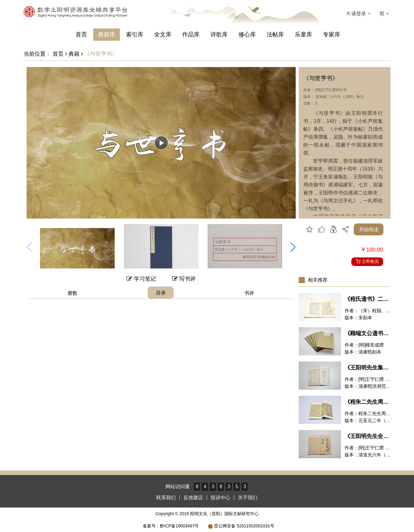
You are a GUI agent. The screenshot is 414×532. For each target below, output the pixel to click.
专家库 (332, 34)
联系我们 (166, 498)
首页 (81, 34)
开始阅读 (369, 229)
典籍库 (107, 34)
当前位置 (35, 54)
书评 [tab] (249, 293)
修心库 (247, 34)
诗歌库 (219, 34)
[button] (293, 247)
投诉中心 (220, 498)
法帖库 (275, 34)
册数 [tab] (72, 293)
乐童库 (303, 34)
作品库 (191, 34)
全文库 (163, 34)
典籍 (72, 54)
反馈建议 (193, 498)
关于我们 (248, 498)
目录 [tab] (161, 293)
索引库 (135, 34)
